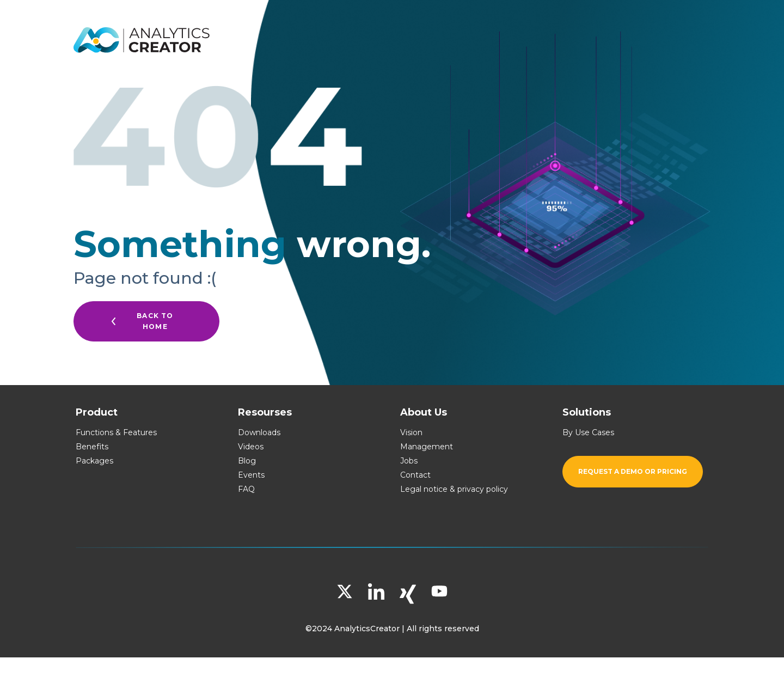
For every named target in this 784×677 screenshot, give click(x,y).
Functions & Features (116, 432)
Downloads (259, 432)
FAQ (246, 489)
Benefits (92, 447)
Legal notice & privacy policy (454, 489)
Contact (415, 475)
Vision (411, 432)
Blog (247, 461)
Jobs (409, 461)
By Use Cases (588, 432)
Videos (251, 447)
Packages (94, 461)
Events (251, 475)
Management (427, 447)
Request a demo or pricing (633, 471)
